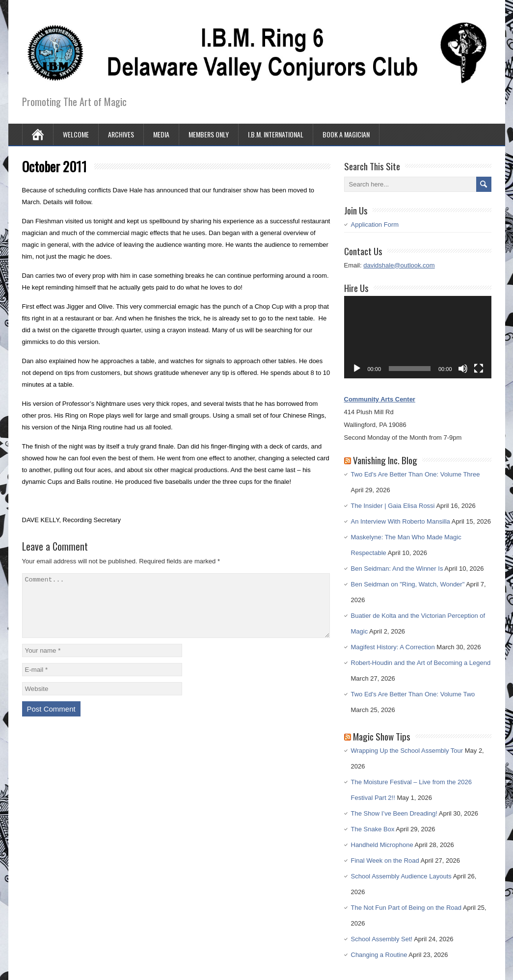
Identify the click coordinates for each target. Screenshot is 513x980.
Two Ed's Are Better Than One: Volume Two (413, 694)
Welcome (76, 134)
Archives (121, 134)
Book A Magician (346, 134)
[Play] (357, 369)
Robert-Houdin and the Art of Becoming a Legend (421, 663)
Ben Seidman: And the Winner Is (397, 569)
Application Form (375, 225)
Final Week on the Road (385, 861)
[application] (418, 337)
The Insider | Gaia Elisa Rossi (393, 506)
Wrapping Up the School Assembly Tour (407, 751)
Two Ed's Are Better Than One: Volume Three (416, 474)
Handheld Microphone (382, 845)
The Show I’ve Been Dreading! (394, 813)
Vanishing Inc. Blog (385, 460)
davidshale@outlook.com (399, 265)
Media (161, 134)
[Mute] (463, 369)
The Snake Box (373, 829)
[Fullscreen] (479, 369)
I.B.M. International (276, 134)
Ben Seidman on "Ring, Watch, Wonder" (408, 584)
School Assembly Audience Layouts (401, 876)
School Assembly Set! (382, 939)
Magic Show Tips (382, 736)
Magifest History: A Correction (393, 647)
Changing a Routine (379, 955)
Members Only (209, 134)
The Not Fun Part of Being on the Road (406, 908)
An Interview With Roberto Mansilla (401, 521)
